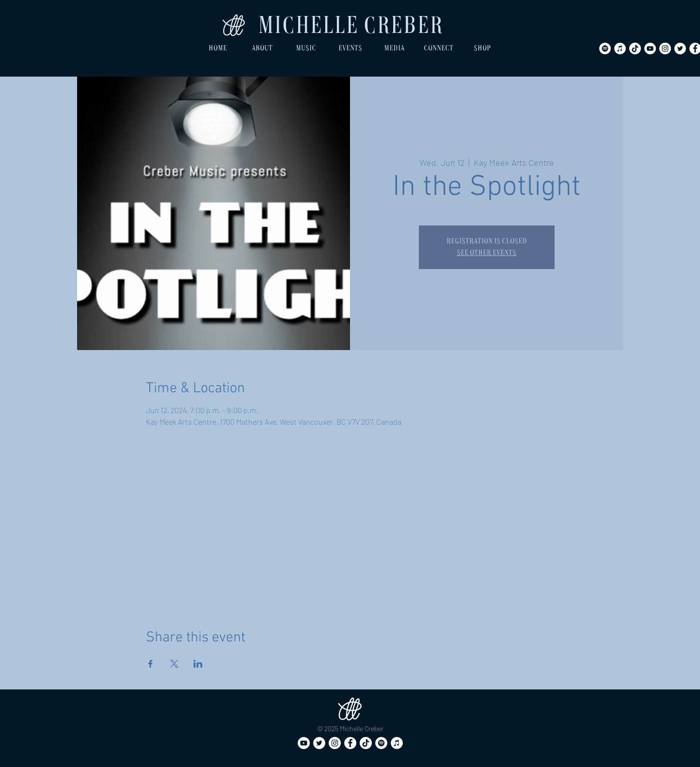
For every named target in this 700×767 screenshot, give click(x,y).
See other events (486, 253)
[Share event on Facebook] (151, 664)
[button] (262, 48)
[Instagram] (665, 48)
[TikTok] (635, 48)
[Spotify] (605, 48)
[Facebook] (350, 743)
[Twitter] (680, 48)
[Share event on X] (174, 664)
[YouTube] (650, 48)
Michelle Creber (350, 27)
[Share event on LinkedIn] (198, 664)
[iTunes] (620, 48)
